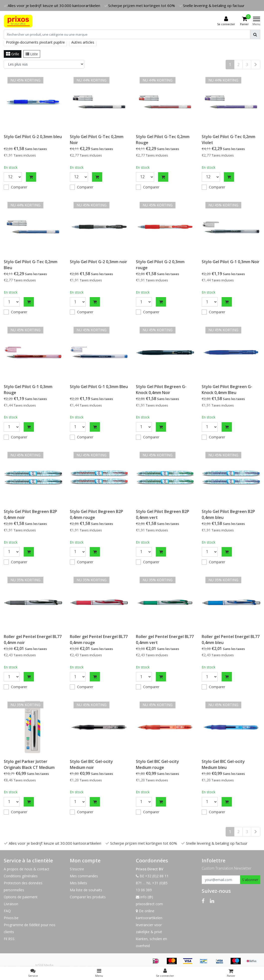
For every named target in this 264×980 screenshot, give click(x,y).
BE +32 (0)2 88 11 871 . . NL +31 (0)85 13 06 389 (152, 883)
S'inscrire (77, 869)
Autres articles (83, 42)
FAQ (7, 911)
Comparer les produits (88, 897)
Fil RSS (9, 939)
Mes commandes (84, 876)
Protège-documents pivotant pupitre (35, 42)
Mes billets (78, 883)
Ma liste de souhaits (86, 890)
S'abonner (250, 880)
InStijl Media (44, 965)
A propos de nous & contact (27, 869)
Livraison (11, 904)
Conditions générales (21, 876)
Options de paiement (21, 897)
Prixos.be (11, 918)
